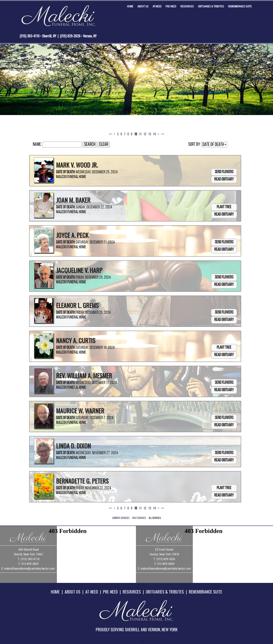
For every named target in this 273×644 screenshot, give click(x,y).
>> (163, 134)
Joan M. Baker (73, 200)
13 (150, 134)
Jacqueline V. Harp (79, 270)
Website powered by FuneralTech (128, 642)
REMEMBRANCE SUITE (206, 592)
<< (110, 134)
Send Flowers (224, 172)
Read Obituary (224, 179)
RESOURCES (132, 592)
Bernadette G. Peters (82, 481)
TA (144, 642)
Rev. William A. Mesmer (84, 376)
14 (154, 134)
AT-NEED (92, 592)
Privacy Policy (152, 642)
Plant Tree (224, 207)
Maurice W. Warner (80, 411)
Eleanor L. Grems (77, 305)
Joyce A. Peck (72, 235)
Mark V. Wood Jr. (77, 165)
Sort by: (195, 145)
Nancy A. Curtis (76, 340)
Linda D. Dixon (73, 446)
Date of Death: (66, 172)
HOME (55, 592)
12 (145, 134)
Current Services (121, 518)
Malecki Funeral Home (71, 177)
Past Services (139, 518)
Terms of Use (164, 642)
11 (140, 134)
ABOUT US (73, 592)
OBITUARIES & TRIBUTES (165, 592)
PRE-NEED (110, 592)
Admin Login (109, 642)
